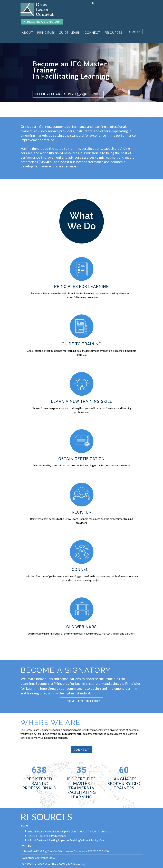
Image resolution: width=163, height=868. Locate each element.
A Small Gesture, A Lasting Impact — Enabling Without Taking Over (66, 840)
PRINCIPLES (47, 33)
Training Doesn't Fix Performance (47, 836)
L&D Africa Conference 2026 (38, 858)
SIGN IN (135, 31)
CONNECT (93, 33)
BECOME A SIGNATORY (42, 22)
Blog (24, 825)
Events (26, 846)
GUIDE (64, 33)
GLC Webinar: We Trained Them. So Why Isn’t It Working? (54, 864)
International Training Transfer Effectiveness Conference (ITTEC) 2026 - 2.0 (65, 851)
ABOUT (28, 33)
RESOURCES (114, 33)
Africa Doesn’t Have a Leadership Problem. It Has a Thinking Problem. (68, 831)
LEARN (76, 33)
